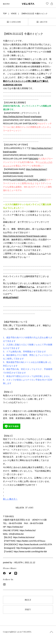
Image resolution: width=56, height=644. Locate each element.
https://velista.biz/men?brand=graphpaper (22, 117)
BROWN (34, 159)
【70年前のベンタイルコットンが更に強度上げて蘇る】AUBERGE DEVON (27, 81)
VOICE (14, 14)
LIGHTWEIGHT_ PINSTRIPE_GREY (28, 180)
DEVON (36, 63)
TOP (5, 14)
